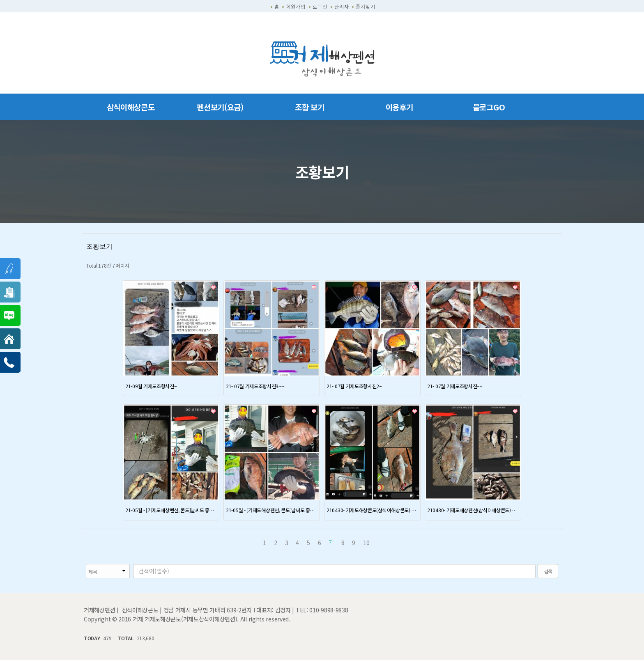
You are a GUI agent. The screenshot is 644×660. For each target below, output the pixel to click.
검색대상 (82, 564)
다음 (379, 542)
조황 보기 (310, 107)
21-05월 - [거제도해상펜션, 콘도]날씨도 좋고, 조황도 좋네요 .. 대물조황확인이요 (171, 510)
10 (365, 542)
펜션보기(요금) (220, 107)
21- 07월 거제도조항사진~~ (455, 386)
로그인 (320, 6)
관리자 (342, 6)
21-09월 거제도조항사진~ (151, 386)
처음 (254, 542)
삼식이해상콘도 (131, 107)
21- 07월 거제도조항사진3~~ (255, 386)
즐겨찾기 (366, 6)
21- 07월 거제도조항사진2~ (354, 386)
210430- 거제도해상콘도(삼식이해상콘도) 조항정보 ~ (372, 510)
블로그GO (489, 107)
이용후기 (399, 107)
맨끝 (390, 542)
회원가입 (296, 6)
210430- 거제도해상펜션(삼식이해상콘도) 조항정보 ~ (473, 510)
